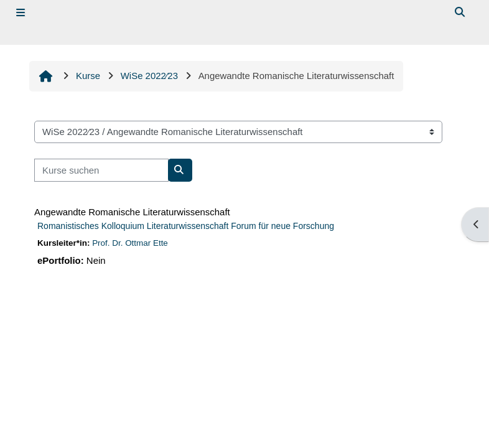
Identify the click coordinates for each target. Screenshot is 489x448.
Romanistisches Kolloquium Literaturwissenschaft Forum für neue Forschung (186, 226)
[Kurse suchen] (101, 170)
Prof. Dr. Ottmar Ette (130, 243)
